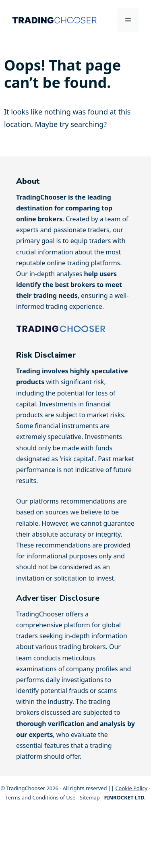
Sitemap (90, 797)
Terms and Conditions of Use (40, 797)
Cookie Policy (131, 788)
